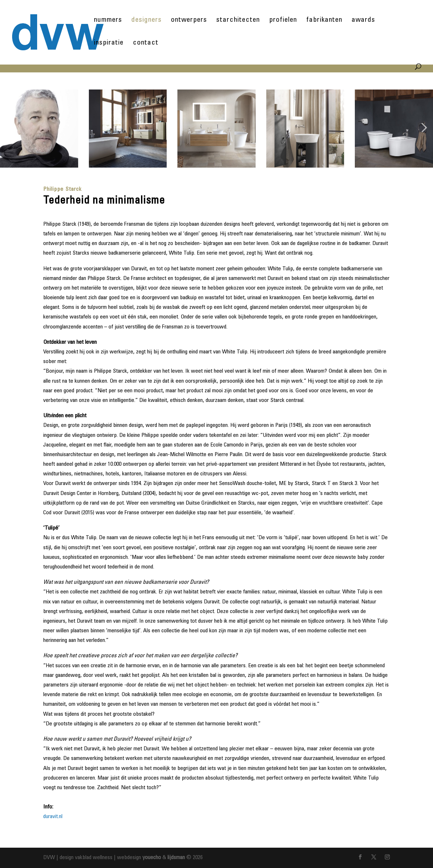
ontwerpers (189, 21)
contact (146, 44)
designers (147, 21)
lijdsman (176, 858)
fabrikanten (324, 21)
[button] (10, 129)
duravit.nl (53, 817)
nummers (108, 21)
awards (363, 21)
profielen (283, 21)
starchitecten (238, 21)
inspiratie (109, 44)
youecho (152, 858)
